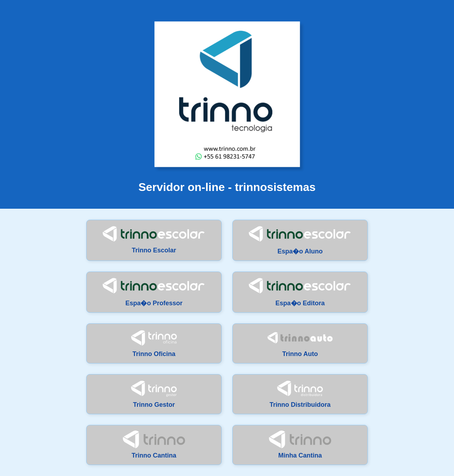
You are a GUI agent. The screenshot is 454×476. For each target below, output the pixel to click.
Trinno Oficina (154, 343)
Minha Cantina (300, 445)
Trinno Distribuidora (300, 394)
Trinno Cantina (154, 445)
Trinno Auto (300, 343)
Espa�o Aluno (300, 240)
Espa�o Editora (300, 292)
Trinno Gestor (154, 394)
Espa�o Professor (154, 292)
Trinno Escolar (154, 240)
